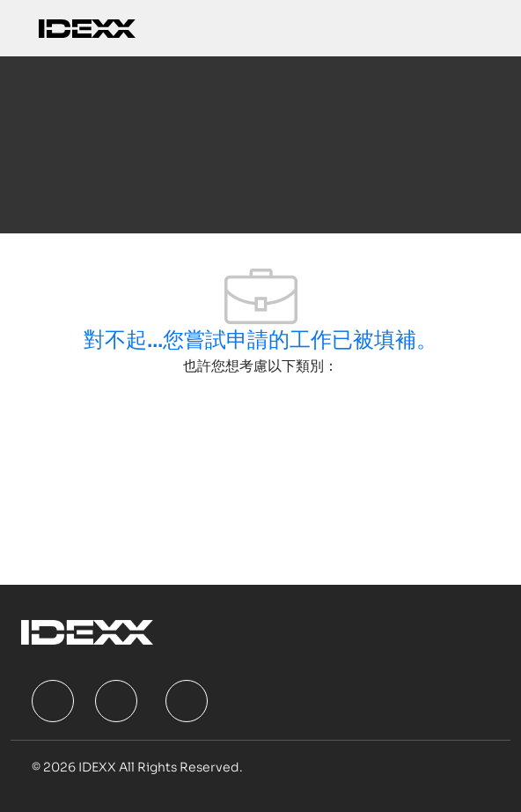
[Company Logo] (87, 28)
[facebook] (53, 701)
